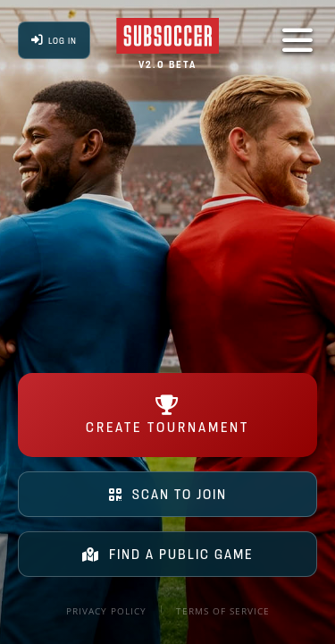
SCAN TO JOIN (168, 494)
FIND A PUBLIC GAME (167, 554)
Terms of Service (223, 611)
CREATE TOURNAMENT (167, 415)
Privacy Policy (106, 611)
